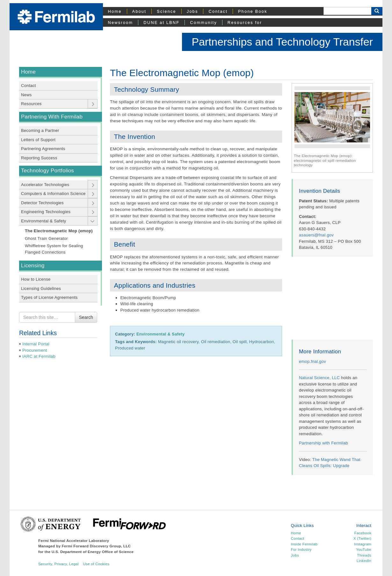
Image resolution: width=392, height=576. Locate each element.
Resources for (245, 22)
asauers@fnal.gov (316, 235)
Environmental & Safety (44, 221)
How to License (36, 279)
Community (203, 22)
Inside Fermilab (304, 544)
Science (167, 11)
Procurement (35, 350)
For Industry (301, 549)
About (139, 11)
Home (115, 11)
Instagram (363, 544)
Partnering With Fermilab (52, 117)
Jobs (192, 11)
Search (86, 317)
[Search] (347, 11)
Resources (31, 104)
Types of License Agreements (49, 297)
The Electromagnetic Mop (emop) (59, 231)
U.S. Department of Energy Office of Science (93, 552)
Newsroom (121, 22)
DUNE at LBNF (161, 22)
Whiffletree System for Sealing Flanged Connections (54, 249)
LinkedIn (364, 561)
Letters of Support (38, 140)
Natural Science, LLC (319, 378)
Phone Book (253, 11)
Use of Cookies (96, 564)
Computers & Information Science (53, 194)
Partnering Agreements (43, 149)
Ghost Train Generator (46, 238)
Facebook (363, 533)
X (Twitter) (362, 538)
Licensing (33, 266)
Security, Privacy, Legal (58, 564)
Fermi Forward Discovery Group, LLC (96, 546)
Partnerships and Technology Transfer (282, 42)
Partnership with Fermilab (323, 443)
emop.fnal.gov (312, 361)
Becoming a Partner (40, 130)
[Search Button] (377, 11)
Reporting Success (39, 158)
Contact (218, 11)
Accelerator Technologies (45, 185)
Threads (364, 555)
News (26, 95)
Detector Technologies (42, 203)
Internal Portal (36, 344)
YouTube (364, 549)
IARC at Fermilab (39, 356)
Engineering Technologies (46, 212)
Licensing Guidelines (41, 288)
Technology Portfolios (47, 171)
